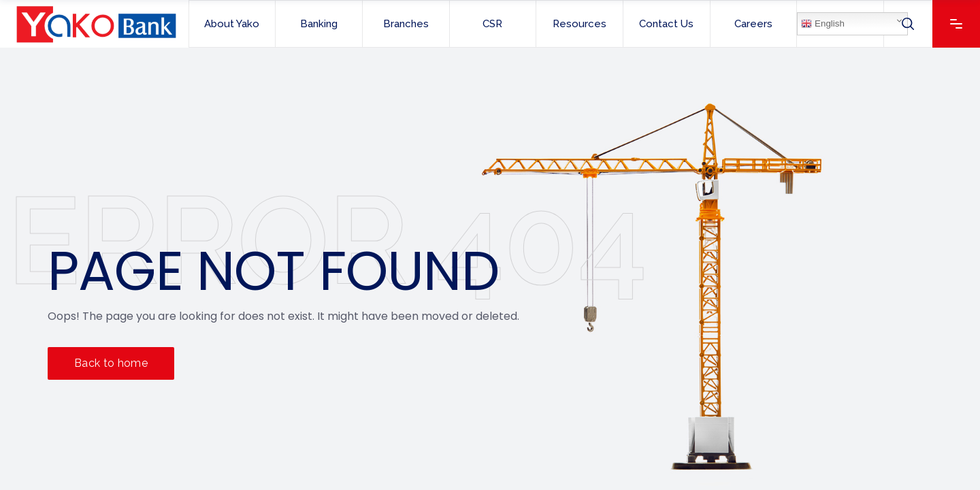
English (822, 24)
